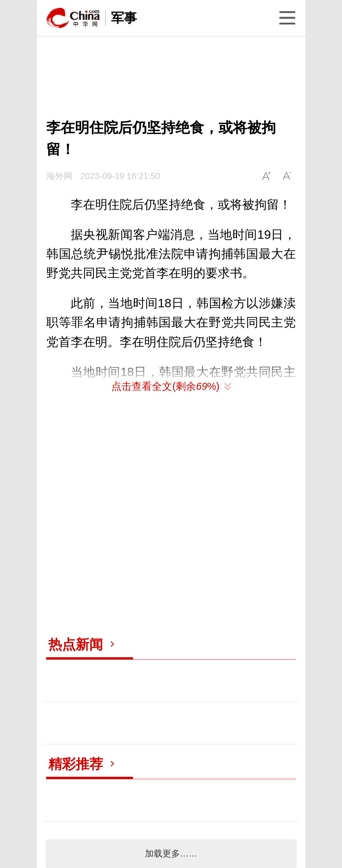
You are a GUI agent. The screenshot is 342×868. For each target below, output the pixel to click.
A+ (266, 176)
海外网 (59, 176)
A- (287, 176)
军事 (124, 18)
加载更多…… (171, 853)
